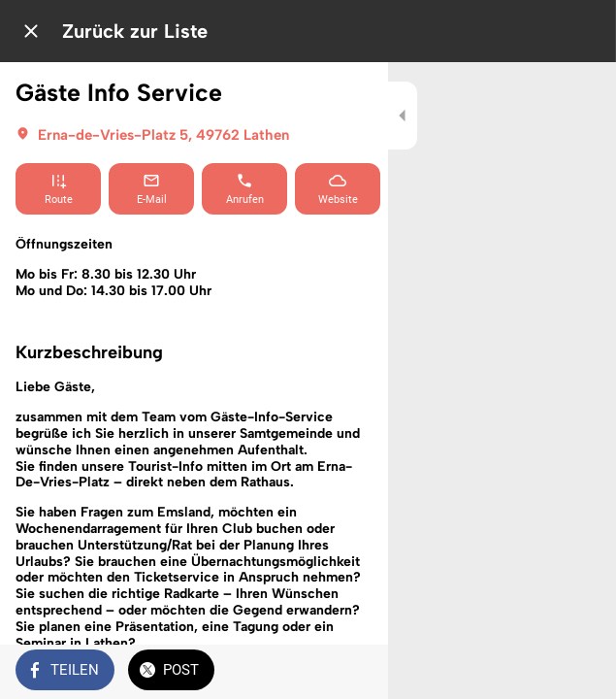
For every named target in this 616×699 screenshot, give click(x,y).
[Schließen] (31, 31)
